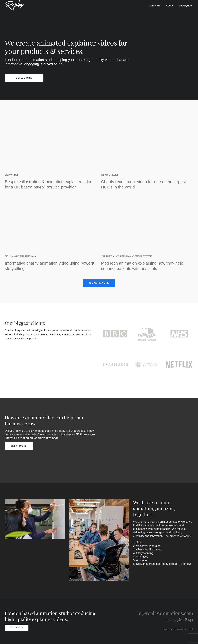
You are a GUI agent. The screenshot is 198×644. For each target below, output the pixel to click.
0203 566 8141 (179, 619)
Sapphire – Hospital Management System (127, 256)
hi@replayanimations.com (165, 613)
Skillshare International (21, 256)
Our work (155, 6)
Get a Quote (185, 6)
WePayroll (12, 175)
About (169, 6)
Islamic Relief (110, 175)
